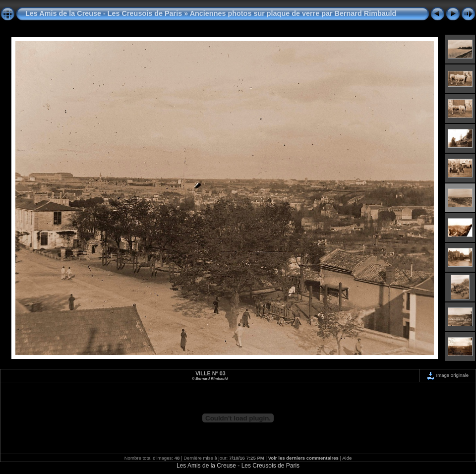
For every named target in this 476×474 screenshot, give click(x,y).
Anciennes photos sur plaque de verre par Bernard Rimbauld (293, 13)
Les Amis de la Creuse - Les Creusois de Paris (104, 13)
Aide (347, 458)
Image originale (447, 375)
